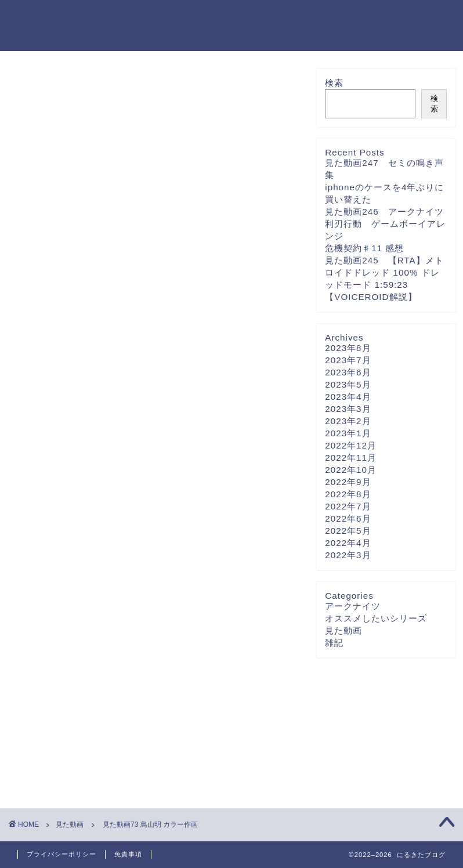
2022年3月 (348, 555)
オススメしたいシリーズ (376, 618)
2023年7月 (348, 360)
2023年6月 (348, 372)
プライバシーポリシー (62, 854)
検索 (334, 83)
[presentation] (80, 712)
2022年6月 (348, 518)
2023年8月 (348, 348)
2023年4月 (348, 397)
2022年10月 (351, 470)
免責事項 (128, 854)
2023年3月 (348, 409)
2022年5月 (348, 531)
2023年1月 (348, 433)
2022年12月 (351, 445)
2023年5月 (348, 384)
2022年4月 (348, 543)
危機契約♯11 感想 (364, 248)
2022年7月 (348, 506)
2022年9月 (348, 482)
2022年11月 (351, 457)
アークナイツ (353, 606)
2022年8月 (348, 494)
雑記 (334, 643)
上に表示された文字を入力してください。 (94, 636)
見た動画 (36, 85)
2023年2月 (348, 421)
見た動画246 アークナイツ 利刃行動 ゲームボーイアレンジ (389, 224)
